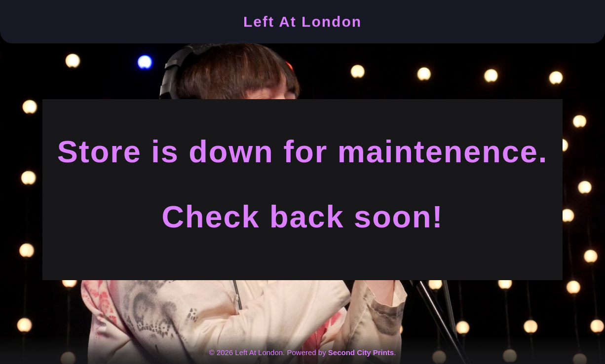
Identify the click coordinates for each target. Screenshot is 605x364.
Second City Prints (361, 352)
